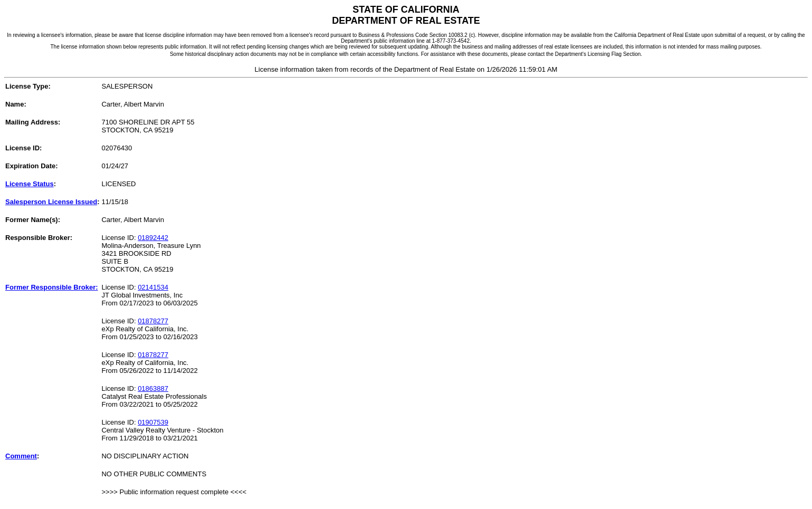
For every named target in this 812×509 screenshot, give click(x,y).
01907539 (153, 422)
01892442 (153, 238)
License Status (30, 184)
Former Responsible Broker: (52, 287)
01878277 (153, 321)
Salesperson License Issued (51, 202)
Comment (21, 456)
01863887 (153, 388)
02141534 (153, 287)
